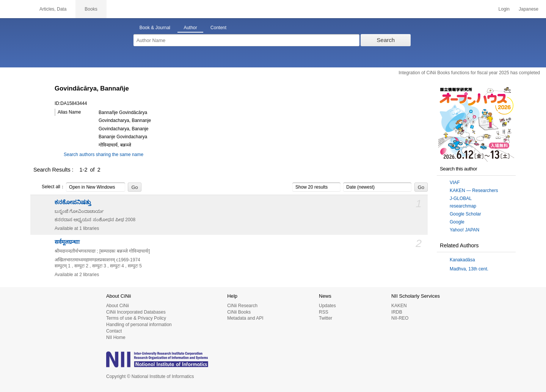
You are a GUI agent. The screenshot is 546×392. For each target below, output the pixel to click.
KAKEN (399, 306)
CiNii (15, 9)
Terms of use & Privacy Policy (136, 318)
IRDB (397, 312)
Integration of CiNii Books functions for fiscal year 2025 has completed (469, 73)
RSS (324, 312)
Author (190, 28)
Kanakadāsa (462, 260)
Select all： (49, 187)
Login (504, 9)
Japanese (529, 9)
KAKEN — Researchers (474, 191)
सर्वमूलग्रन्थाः (67, 242)
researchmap (463, 206)
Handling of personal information (139, 325)
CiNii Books (239, 312)
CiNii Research (242, 306)
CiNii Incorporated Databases (136, 312)
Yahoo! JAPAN (464, 230)
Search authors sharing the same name (104, 155)
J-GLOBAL (461, 198)
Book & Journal (155, 28)
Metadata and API (245, 318)
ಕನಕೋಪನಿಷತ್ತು (73, 202)
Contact (114, 331)
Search (386, 40)
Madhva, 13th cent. (469, 269)
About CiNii (118, 306)
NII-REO (400, 318)
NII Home (116, 337)
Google (457, 222)
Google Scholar (465, 214)
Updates (327, 306)
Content (218, 28)
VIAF (455, 183)
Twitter (326, 318)
